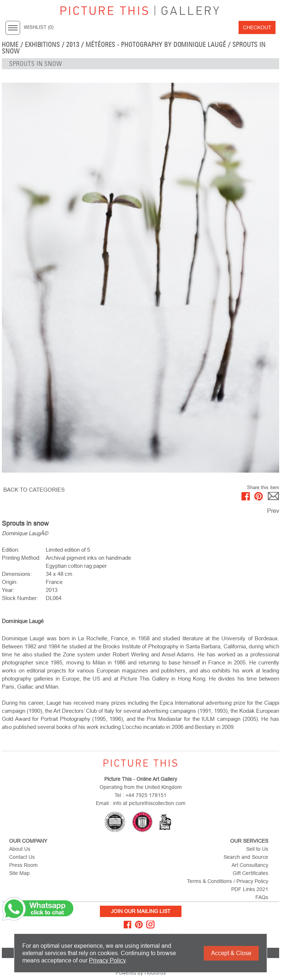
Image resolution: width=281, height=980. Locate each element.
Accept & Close (231, 953)
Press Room (23, 865)
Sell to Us (257, 849)
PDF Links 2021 (250, 889)
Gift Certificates (250, 873)
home (10, 45)
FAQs (262, 897)
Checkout (257, 27)
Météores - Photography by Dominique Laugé (156, 45)
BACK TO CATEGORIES (34, 490)
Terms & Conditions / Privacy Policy (228, 881)
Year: (8, 590)
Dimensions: (17, 574)
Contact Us (22, 857)
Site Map (19, 873)
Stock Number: (20, 598)
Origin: (10, 582)
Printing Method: (21, 558)
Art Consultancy (250, 865)
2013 (73, 45)
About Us (20, 849)
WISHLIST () (39, 27)
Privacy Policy (107, 960)
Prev (273, 511)
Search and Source (246, 857)
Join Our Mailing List (141, 911)
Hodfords (155, 973)
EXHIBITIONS (43, 45)
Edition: (11, 550)
